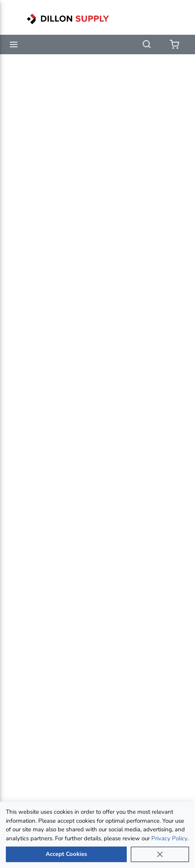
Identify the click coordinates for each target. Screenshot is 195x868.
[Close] (160, 854)
